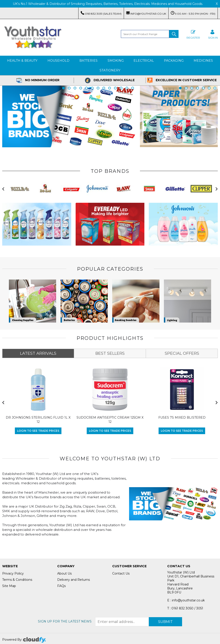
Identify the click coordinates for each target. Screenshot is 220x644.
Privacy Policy (13, 573)
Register (193, 34)
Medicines (203, 61)
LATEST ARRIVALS (38, 353)
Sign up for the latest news (65, 621)
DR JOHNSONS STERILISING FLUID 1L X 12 (38, 420)
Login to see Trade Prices (38, 431)
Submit (165, 622)
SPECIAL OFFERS (182, 353)
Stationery (110, 70)
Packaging (174, 61)
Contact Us (121, 573)
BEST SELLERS (110, 353)
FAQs (61, 586)
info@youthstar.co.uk (146, 13)
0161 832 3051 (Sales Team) (101, 13)
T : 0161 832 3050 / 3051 (185, 608)
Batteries (88, 61)
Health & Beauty (22, 61)
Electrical (144, 61)
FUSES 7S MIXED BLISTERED (182, 418)
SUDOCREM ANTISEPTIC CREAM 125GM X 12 (110, 420)
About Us (64, 573)
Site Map (9, 586)
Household (58, 61)
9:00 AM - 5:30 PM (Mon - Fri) (193, 13)
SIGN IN (213, 34)
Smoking (116, 61)
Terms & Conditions (17, 580)
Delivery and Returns (74, 580)
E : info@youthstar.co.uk (186, 600)
